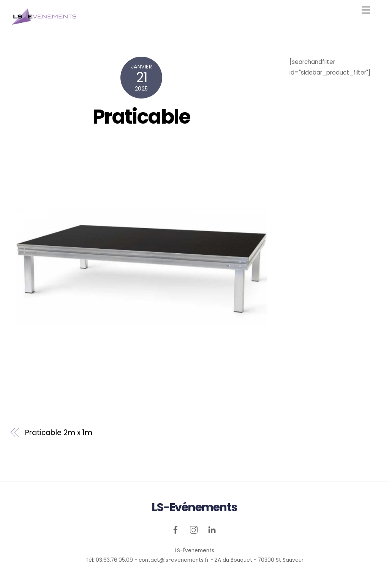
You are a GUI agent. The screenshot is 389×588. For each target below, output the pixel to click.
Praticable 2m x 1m (59, 433)
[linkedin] (212, 529)
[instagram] (194, 529)
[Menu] (366, 10)
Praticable (142, 117)
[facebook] (176, 529)
